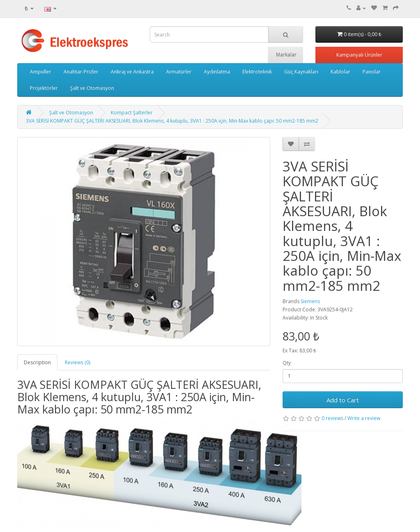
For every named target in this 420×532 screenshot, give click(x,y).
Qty (287, 363)
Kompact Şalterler (132, 113)
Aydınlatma (217, 72)
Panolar (372, 72)
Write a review (364, 418)
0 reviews (332, 418)
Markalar (286, 55)
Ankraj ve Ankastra (132, 72)
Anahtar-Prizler (81, 72)
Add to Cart (343, 400)
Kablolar (340, 72)
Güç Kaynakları (301, 72)
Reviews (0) (78, 362)
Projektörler (44, 88)
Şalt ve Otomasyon (92, 88)
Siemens (310, 301)
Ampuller (41, 72)
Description (37, 362)
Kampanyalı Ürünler (359, 55)
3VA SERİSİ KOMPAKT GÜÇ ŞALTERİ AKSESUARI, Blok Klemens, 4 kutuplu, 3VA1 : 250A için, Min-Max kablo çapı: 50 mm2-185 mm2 (172, 121)
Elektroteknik (257, 72)
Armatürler (179, 72)
